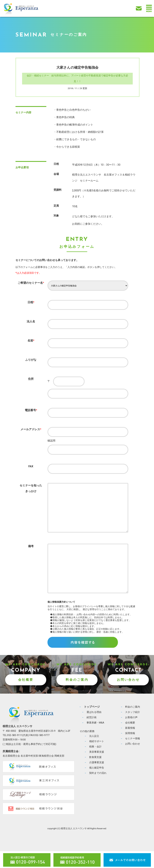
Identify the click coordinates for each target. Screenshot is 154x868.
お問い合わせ (128, 696)
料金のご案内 (77, 696)
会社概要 (26, 696)
